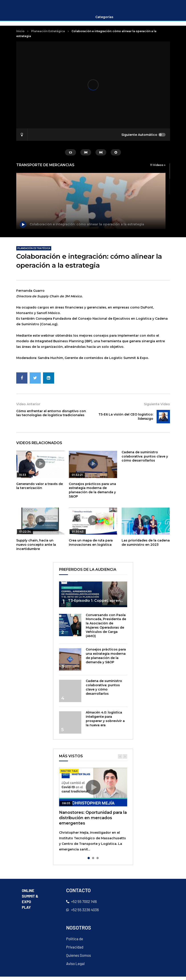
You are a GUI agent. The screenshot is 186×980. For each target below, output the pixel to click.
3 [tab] (98, 862)
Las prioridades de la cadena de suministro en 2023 (146, 546)
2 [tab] (93, 862)
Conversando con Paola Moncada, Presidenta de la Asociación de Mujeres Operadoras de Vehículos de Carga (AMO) (106, 629)
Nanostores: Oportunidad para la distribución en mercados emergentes (93, 821)
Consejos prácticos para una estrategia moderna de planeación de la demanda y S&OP (92, 494)
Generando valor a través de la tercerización (40, 489)
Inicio (20, 35)
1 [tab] (89, 862)
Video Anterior (28, 408)
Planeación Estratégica (48, 35)
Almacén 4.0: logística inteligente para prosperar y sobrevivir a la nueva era (105, 722)
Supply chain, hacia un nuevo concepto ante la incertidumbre (36, 548)
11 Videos (158, 168)
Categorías (104, 21)
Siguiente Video (157, 408)
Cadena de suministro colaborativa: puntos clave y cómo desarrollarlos (145, 460)
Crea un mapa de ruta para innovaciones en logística (91, 546)
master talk (69, 775)
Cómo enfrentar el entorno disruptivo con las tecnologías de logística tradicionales (51, 417)
